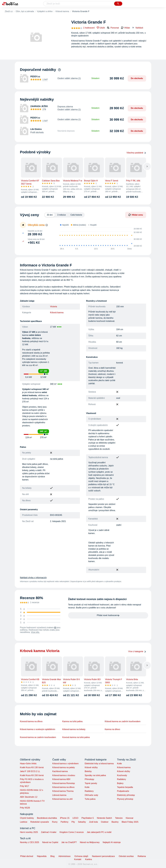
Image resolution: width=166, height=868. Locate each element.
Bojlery (120, 783)
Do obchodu (137, 78)
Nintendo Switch (104, 818)
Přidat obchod (27, 856)
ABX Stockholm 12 (29, 797)
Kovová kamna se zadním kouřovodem (38, 737)
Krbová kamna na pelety (64, 767)
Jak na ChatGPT (69, 842)
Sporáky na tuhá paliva (95, 775)
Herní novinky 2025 (29, 832)
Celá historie (76, 215)
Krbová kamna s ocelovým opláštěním (38, 729)
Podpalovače (123, 791)
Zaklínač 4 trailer (49, 832)
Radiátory (89, 791)
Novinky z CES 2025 (30, 842)
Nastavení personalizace (103, 856)
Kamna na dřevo (112, 729)
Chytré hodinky (27, 818)
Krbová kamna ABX (61, 779)
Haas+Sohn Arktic (28, 764)
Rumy (55, 822)
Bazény (115, 822)
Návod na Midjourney (90, 842)
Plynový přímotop (125, 799)
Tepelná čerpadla (125, 787)
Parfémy (64, 822)
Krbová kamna (62, 11)
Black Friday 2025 (130, 822)
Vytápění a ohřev (45, 11)
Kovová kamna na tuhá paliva (76, 737)
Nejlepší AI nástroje (112, 842)
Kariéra (88, 859)
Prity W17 (24, 786)
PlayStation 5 (88, 818)
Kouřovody (122, 775)
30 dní (50, 215)
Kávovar (130, 818)
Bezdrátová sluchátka (47, 818)
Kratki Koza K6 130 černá (32, 767)
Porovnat (113, 28)
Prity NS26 (25, 808)
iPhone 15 (65, 818)
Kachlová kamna (60, 771)
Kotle (87, 787)
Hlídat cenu (136, 215)
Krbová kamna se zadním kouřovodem (123, 721)
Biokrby (88, 771)
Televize (119, 818)
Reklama (142, 856)
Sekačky (82, 822)
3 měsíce (62, 215)
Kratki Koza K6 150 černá (32, 775)
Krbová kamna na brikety (74, 729)
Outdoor (105, 822)
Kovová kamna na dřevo (31, 721)
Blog (53, 856)
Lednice (24, 822)
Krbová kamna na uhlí (62, 799)
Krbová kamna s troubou (64, 775)
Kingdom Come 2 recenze (72, 832)
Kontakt (78, 859)
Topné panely (91, 783)
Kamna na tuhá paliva (72, 721)
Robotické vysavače (40, 822)
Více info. (35, 632)
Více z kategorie (137, 651)
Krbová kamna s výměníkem (65, 764)
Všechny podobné (136, 153)
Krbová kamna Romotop (64, 783)
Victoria (53, 307)
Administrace (64, 856)
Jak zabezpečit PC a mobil (99, 832)
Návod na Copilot (50, 842)
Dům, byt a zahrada (25, 11)
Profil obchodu (37, 132)
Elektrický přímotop (126, 795)
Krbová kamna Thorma (63, 791)
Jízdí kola (93, 822)
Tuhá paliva (90, 799)
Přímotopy (89, 779)
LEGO (75, 818)
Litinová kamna (59, 795)
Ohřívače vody (91, 795)
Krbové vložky (91, 767)
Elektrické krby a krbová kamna (99, 764)
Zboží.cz (9, 11)
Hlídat (125, 28)
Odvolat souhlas (126, 856)
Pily (73, 822)
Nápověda (42, 856)
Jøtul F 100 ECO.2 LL (30, 771)
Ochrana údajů (81, 856)
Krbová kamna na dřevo (63, 787)
